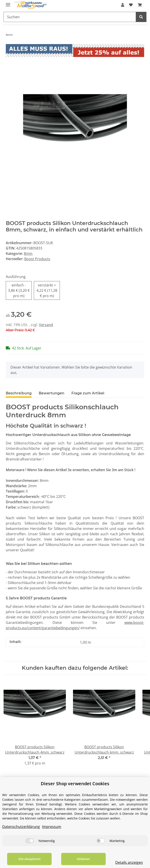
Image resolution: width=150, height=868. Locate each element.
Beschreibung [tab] (19, 393)
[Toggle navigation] (8, 3)
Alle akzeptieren (29, 859)
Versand (46, 325)
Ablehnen (83, 859)
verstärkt (47, 290)
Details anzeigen (129, 862)
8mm (28, 254)
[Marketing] (101, 841)
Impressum (52, 827)
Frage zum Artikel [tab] (88, 393)
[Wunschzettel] (131, 5)
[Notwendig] (30, 841)
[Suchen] (70, 17)
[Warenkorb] (140, 5)
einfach (19, 290)
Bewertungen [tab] (52, 393)
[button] (123, 5)
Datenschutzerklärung (21, 827)
